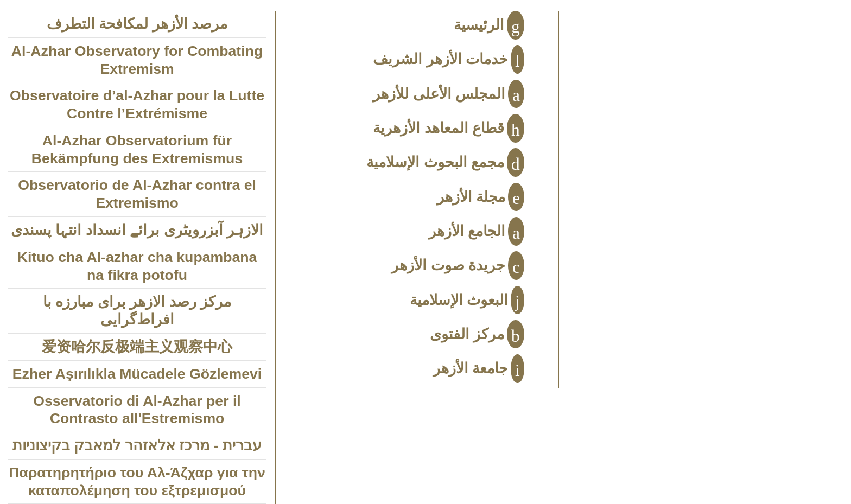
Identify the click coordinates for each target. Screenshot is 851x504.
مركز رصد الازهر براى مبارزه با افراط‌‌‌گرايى (137, 311)
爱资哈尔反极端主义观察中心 (137, 347)
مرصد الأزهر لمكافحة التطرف (137, 24)
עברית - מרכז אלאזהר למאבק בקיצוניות (137, 445)
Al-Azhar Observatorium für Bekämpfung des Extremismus (137, 149)
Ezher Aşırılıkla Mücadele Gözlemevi (137, 374)
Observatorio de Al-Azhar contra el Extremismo (137, 194)
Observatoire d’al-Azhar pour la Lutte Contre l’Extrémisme (137, 104)
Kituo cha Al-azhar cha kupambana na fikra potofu (137, 266)
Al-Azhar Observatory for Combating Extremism (137, 60)
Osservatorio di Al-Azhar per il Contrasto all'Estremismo (137, 410)
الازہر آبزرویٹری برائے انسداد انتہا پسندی (137, 230)
